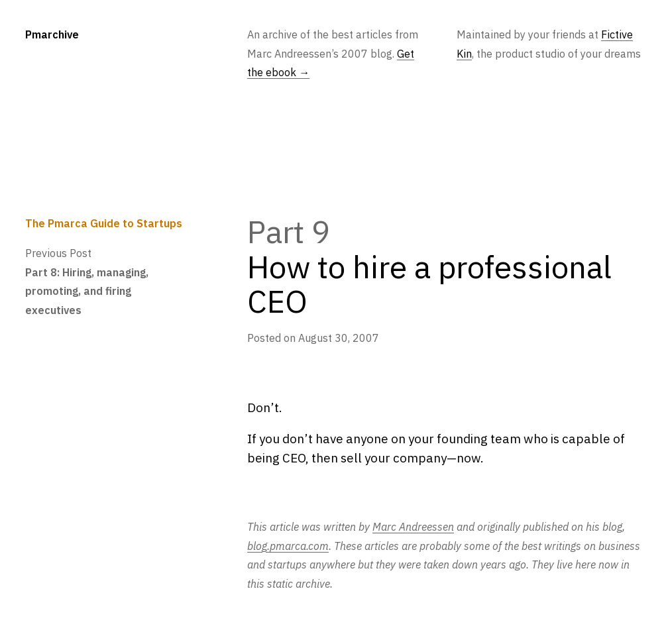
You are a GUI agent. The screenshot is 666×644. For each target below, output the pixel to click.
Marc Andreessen (413, 526)
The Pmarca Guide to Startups (104, 223)
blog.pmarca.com (288, 546)
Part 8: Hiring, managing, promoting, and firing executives (87, 291)
